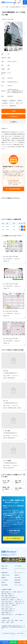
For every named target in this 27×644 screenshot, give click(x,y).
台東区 (7, 622)
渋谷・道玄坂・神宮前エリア (15, 7)
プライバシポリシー (19, 585)
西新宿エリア (15, 605)
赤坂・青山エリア (20, 603)
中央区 (8, 620)
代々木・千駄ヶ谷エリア (7, 607)
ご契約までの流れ (5, 575)
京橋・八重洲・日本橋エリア (8, 596)
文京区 (12, 622)
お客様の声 (17, 575)
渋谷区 (7, 7)
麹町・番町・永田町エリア (7, 594)
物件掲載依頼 (17, 582)
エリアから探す (18, 566)
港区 (13, 620)
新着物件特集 (4, 573)
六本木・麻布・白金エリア (7, 601)
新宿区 (17, 620)
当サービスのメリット (19, 573)
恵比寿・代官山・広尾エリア (8, 609)
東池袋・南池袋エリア (6, 613)
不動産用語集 (17, 580)
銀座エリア (20, 599)
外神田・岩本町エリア (18, 592)
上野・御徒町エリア (20, 615)
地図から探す (4, 568)
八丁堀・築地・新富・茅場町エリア (10, 598)
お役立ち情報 (17, 578)
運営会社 (3, 582)
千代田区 (3, 620)
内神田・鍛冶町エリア (6, 592)
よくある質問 (4, 580)
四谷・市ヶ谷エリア (6, 605)
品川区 (3, 622)
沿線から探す (4, 566)
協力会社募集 (4, 585)
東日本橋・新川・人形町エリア (8, 599)
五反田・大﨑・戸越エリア (7, 615)
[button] (25, 34)
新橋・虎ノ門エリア (20, 601)
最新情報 (3, 578)
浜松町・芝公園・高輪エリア (8, 603)
